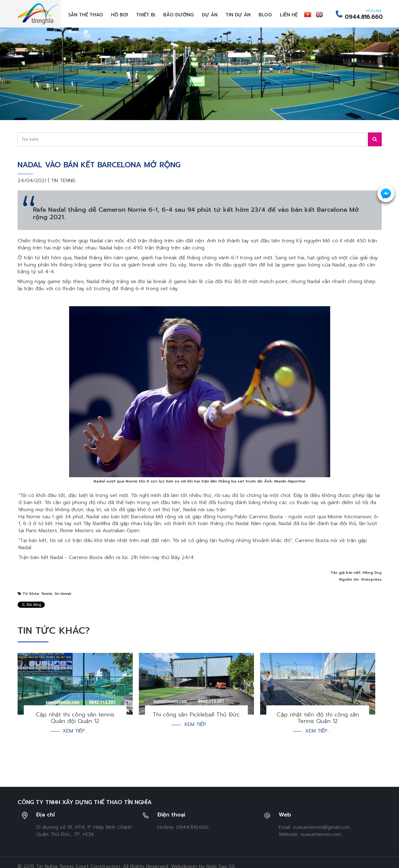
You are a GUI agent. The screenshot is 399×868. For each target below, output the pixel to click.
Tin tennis (63, 181)
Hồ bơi (120, 15)
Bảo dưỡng (179, 15)
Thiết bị (146, 15)
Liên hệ (289, 15)
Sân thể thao (86, 15)
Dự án (210, 15)
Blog (265, 15)
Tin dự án (238, 15)
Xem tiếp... (75, 731)
